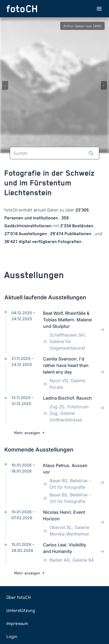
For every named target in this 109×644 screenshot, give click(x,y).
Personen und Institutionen (32, 218)
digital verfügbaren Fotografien (50, 242)
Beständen (83, 226)
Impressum (17, 623)
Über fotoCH (19, 597)
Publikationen (78, 234)
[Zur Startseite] (22, 9)
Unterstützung (21, 610)
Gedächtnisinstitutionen (29, 226)
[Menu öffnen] (99, 9)
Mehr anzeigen (30, 433)
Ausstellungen (33, 234)
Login (12, 636)
